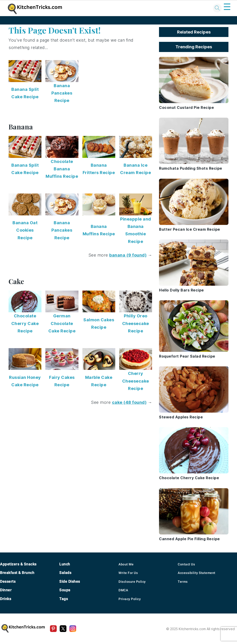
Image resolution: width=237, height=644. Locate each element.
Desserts (8, 581)
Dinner (6, 590)
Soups (65, 590)
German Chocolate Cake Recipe (62, 323)
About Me (126, 564)
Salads (65, 573)
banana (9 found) (128, 255)
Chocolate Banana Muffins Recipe (62, 169)
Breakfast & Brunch (17, 573)
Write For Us (128, 573)
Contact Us (186, 564)
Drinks (6, 599)
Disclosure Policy (132, 582)
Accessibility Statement (197, 573)
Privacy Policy (130, 599)
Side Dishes (70, 581)
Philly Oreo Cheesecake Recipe (136, 323)
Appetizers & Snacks (18, 564)
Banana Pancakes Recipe (62, 93)
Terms (183, 582)
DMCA (123, 590)
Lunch (65, 564)
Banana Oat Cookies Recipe (25, 230)
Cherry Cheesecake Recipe (136, 381)
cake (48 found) (129, 402)
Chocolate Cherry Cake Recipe (25, 323)
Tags (64, 599)
